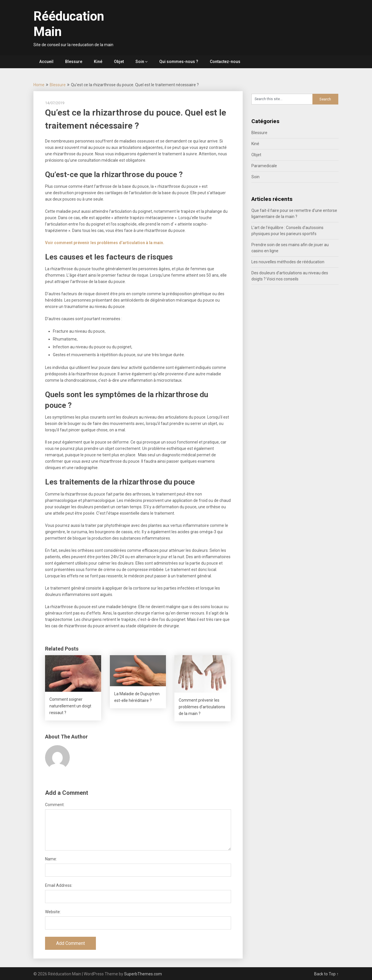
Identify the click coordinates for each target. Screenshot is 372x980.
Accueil (46, 62)
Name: (51, 859)
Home (39, 85)
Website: (53, 912)
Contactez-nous (225, 62)
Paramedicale (264, 166)
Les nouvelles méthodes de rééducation (288, 262)
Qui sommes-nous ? (179, 62)
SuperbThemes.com (143, 974)
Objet (119, 62)
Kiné (98, 62)
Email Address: (59, 885)
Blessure (74, 62)
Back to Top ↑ (326, 974)
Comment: (55, 805)
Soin (140, 62)
